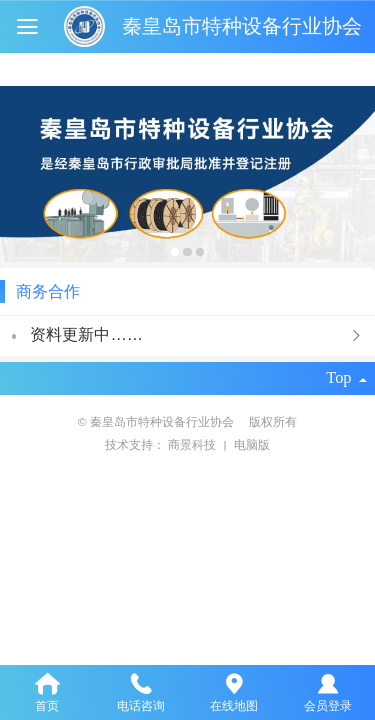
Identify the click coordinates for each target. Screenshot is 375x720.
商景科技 (193, 444)
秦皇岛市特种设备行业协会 (242, 26)
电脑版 (252, 444)
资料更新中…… (86, 334)
